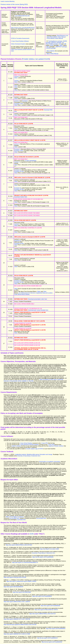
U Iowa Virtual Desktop (26, 443)
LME (65, 44)
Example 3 (17, 149)
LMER (61, 45)
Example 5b (18, 281)
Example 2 (25, 101)
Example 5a (18, 241)
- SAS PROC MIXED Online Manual (56, 37)
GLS (60, 44)
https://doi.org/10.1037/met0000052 (56, 629)
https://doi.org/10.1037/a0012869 (22, 592)
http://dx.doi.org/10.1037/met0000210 (47, 638)
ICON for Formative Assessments (20, 38)
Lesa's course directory (8, 1)
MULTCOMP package (52, 44)
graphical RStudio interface (56, 446)
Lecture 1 (17, 81)
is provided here (21, 520)
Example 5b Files (19, 282)
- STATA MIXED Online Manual (54, 38)
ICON (32, 534)
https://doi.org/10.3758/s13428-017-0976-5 (46, 610)
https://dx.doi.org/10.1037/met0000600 (43, 557)
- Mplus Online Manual (52, 54)
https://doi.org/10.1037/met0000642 (42, 596)
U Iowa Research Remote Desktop (29, 445)
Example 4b (18, 188)
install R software (16, 446)
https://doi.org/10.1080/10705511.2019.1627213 (42, 614)
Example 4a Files (19, 171)
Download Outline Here (21, 197)
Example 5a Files (19, 243)
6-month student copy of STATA (35, 449)
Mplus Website (51, 51)
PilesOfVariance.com (62, 36)
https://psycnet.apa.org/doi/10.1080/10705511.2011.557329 (20, 625)
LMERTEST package (61, 47)
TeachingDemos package (55, 41)
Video (16, 78)
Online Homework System (18, 44)
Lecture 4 (17, 162)
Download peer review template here (38, 310)
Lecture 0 (17, 76)
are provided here (14, 518)
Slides (39, 291)
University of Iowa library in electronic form (29, 456)
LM (63, 43)
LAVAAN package (51, 48)
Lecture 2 (17, 101)
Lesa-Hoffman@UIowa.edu (22, 16)
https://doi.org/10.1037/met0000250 (50, 606)
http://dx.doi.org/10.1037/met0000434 (52, 642)
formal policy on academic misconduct (50, 462)
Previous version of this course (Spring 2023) (14, 4)
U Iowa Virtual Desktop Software (20, 41)
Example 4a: (18, 170)
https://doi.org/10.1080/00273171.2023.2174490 (17, 634)
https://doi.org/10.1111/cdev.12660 (49, 549)
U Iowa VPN (44, 443)
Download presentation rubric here (38, 299)
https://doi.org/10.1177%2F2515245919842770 (25, 562)
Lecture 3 (17, 144)
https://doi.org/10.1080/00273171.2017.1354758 (17, 619)
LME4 (48, 47)
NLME (51, 45)
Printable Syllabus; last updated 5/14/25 (36, 59)
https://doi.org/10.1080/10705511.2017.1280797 (17, 602)
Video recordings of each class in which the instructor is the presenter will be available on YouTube (33, 380)
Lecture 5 (17, 224)
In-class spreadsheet (31, 161)
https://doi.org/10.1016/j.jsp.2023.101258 (15, 577)
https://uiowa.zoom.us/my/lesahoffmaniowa (23, 28)
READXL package (56, 43)
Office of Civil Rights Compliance (15, 517)
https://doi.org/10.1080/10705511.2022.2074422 (19, 545)
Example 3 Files (19, 151)
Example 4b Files (19, 189)
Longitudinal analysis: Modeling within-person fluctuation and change (33, 454)
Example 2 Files (19, 104)
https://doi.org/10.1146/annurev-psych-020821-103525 (21, 581)
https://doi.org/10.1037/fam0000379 (13, 587)
